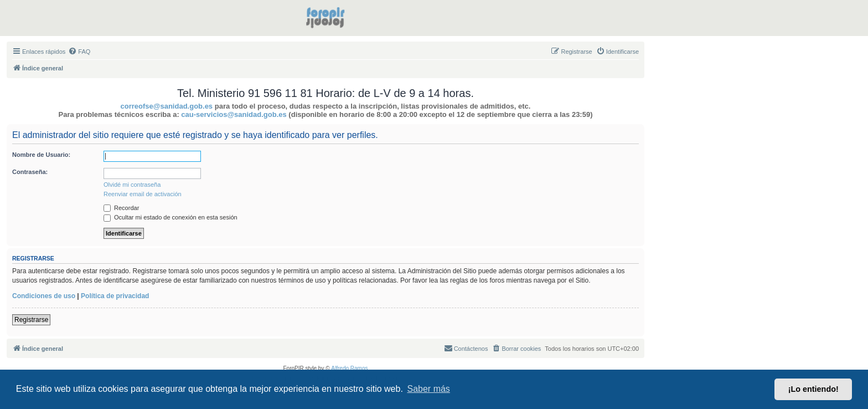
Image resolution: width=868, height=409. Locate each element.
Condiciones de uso (44, 296)
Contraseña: (30, 172)
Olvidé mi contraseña (132, 185)
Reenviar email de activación (143, 194)
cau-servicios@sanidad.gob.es (234, 114)
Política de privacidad (115, 296)
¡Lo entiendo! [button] (813, 389)
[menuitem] (79, 52)
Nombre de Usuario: (41, 155)
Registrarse (31, 320)
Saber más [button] (429, 389)
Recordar (121, 208)
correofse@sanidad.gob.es (167, 106)
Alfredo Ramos (349, 368)
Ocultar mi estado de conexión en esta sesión (170, 217)
